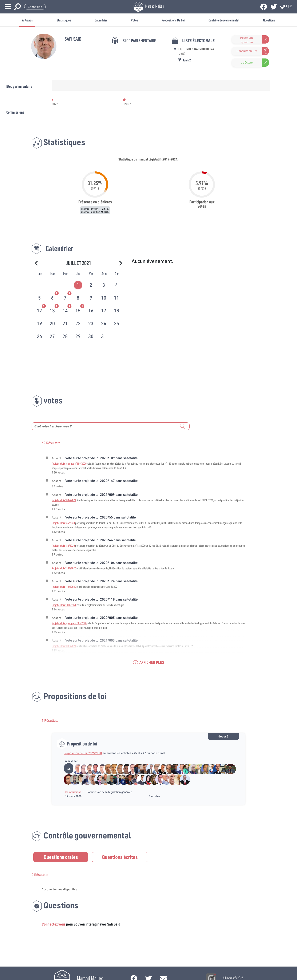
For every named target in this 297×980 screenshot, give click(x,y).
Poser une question (247, 40)
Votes (134, 20)
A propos (27, 20)
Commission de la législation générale (109, 792)
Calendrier (101, 20)
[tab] (78, 284)
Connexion (35, 7)
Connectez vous (54, 924)
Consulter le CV (247, 51)
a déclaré (247, 62)
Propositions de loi (173, 20)
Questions (269, 20)
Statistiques (64, 20)
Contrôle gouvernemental (224, 20)
